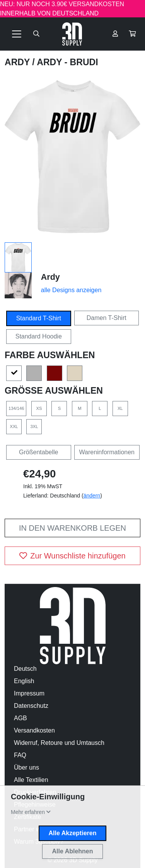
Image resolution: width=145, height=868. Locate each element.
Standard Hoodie (39, 336)
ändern (92, 496)
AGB (20, 718)
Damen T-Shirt (107, 318)
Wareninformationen (107, 452)
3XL (34, 426)
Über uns (26, 767)
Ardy (18, 62)
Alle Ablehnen (72, 851)
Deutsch (25, 669)
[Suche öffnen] (36, 34)
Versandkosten (34, 730)
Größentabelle (38, 452)
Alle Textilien (31, 780)
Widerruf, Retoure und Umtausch (59, 743)
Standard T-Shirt (39, 318)
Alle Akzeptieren (73, 833)
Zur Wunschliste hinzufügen (72, 556)
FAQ (20, 755)
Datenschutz (31, 706)
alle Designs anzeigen (71, 290)
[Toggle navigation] (17, 34)
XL (120, 408)
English (24, 681)
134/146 (16, 408)
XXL (14, 426)
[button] (132, 34)
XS (39, 408)
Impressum (29, 693)
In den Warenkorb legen (72, 528)
